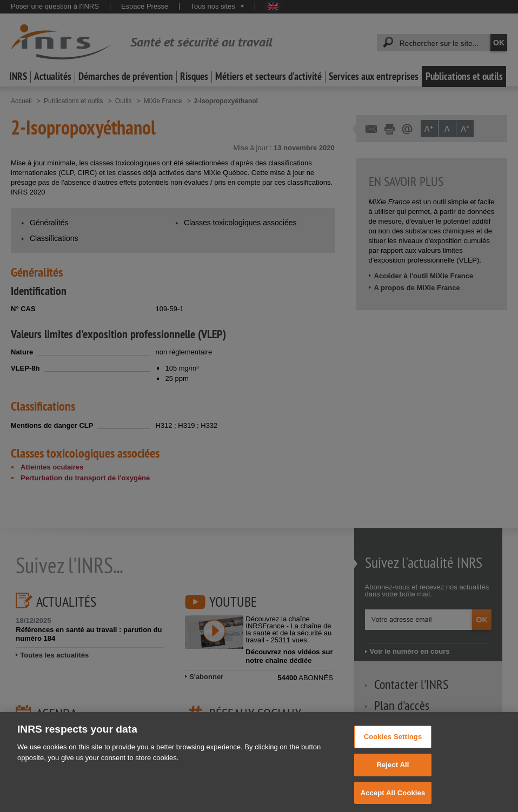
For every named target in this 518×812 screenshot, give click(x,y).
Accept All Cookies (393, 799)
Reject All (393, 771)
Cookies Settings (393, 743)
